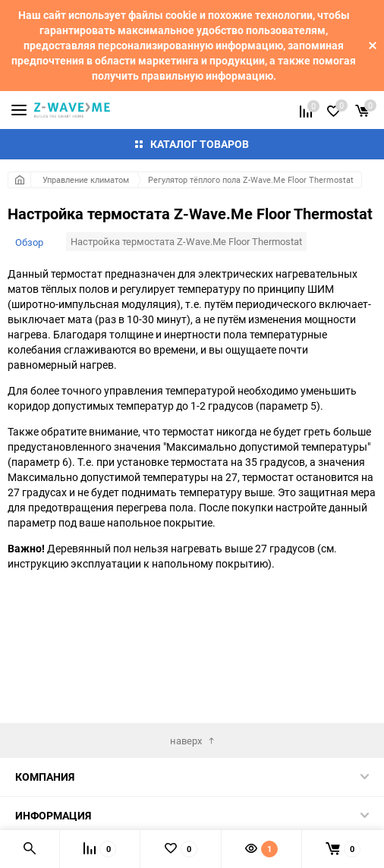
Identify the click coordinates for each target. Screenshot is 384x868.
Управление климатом (86, 179)
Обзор (29, 242)
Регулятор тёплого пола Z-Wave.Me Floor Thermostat (251, 179)
